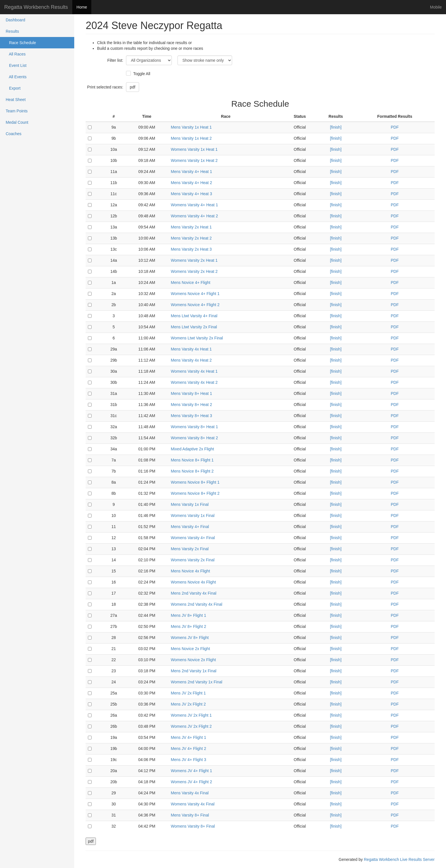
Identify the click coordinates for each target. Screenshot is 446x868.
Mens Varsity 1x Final (190, 504)
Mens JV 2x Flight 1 (188, 693)
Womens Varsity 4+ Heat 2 (195, 216)
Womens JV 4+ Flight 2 (192, 782)
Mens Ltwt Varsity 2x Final (194, 327)
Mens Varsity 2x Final (190, 549)
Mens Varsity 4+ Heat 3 (192, 194)
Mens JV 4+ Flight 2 (189, 749)
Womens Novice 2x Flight (193, 660)
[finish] (336, 127)
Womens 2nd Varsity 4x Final (197, 604)
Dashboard (16, 20)
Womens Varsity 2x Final (193, 560)
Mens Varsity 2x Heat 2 (191, 238)
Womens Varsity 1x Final (193, 516)
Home (82, 7)
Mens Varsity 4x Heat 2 (191, 360)
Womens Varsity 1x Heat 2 (194, 160)
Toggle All (141, 74)
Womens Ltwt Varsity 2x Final (197, 338)
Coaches (14, 134)
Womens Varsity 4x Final (193, 804)
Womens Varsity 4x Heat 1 (194, 371)
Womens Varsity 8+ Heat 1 (195, 427)
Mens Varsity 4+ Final (190, 527)
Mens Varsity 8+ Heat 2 (192, 405)
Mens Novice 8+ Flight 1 (192, 460)
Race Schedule (21, 43)
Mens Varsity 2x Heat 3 (191, 249)
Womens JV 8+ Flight (190, 638)
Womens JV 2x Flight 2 (191, 726)
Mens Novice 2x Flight (191, 649)
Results (12, 31)
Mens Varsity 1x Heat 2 (191, 138)
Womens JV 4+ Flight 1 (192, 771)
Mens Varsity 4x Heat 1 (191, 349)
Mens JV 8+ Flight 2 (189, 626)
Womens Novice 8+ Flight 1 (195, 482)
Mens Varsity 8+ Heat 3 (192, 416)
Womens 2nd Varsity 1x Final (197, 682)
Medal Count (17, 122)
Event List (16, 65)
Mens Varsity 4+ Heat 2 (192, 183)
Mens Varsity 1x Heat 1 (191, 127)
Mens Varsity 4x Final (190, 793)
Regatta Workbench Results (36, 7)
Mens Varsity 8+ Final (190, 815)
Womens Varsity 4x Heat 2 (194, 382)
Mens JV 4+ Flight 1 (189, 737)
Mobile (436, 7)
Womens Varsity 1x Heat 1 (194, 149)
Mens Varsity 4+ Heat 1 (192, 172)
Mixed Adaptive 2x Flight (193, 449)
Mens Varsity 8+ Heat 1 (192, 393)
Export (13, 88)
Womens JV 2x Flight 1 (191, 715)
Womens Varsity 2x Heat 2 (194, 271)
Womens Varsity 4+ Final (193, 538)
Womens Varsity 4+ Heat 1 (195, 205)
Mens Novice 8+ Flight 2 (192, 471)
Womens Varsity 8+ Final (193, 826)
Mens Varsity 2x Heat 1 (191, 227)
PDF (395, 127)
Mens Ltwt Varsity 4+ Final (194, 316)
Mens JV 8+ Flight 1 (189, 615)
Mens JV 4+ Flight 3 (189, 760)
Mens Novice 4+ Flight (191, 283)
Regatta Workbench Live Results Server (399, 859)
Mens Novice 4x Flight (191, 571)
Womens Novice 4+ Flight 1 (195, 294)
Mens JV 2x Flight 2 (188, 704)
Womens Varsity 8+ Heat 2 (195, 438)
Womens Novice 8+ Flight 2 (195, 493)
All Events (16, 77)
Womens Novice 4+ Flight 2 (195, 305)
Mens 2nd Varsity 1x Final (194, 671)
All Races (16, 54)
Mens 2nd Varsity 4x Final (194, 593)
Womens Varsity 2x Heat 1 (194, 260)
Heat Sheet (16, 100)
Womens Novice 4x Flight (193, 582)
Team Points (17, 111)
